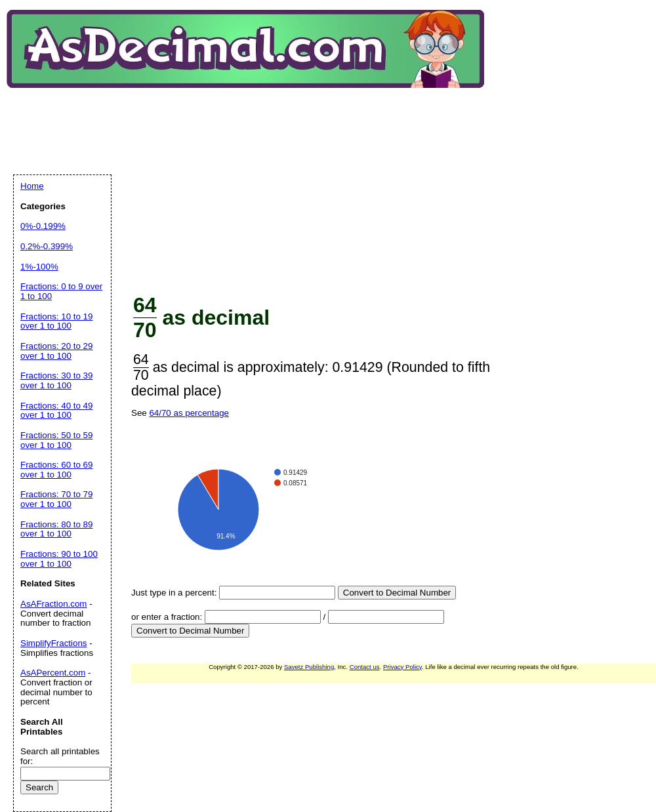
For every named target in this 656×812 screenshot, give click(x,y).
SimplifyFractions (53, 643)
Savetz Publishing (309, 667)
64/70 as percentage (189, 413)
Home (32, 186)
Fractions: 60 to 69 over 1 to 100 (56, 470)
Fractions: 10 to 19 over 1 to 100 (56, 321)
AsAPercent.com (53, 673)
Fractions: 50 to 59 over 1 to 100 (56, 440)
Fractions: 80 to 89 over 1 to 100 (56, 529)
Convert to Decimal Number (397, 593)
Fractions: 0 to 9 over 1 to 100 (61, 291)
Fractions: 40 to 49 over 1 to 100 (56, 411)
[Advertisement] (217, 183)
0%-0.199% (43, 226)
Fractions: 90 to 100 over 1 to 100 (59, 559)
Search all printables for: (60, 756)
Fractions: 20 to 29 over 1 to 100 (56, 351)
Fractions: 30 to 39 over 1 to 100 (56, 380)
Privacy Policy (402, 667)
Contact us (365, 667)
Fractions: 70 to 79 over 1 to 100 (56, 499)
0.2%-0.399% (47, 246)
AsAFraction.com (53, 604)
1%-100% (39, 267)
